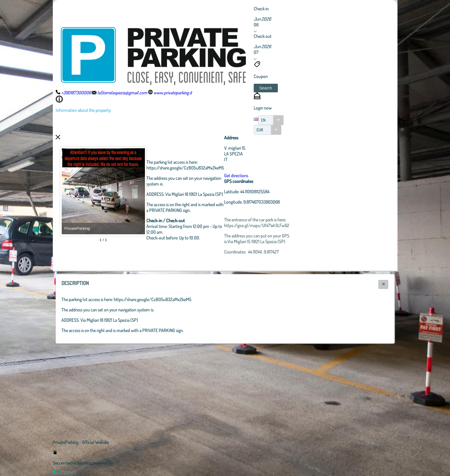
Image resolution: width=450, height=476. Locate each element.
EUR (260, 130)
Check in (261, 9)
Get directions (268, 175)
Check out (263, 36)
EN (263, 120)
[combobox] (271, 120)
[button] (266, 88)
